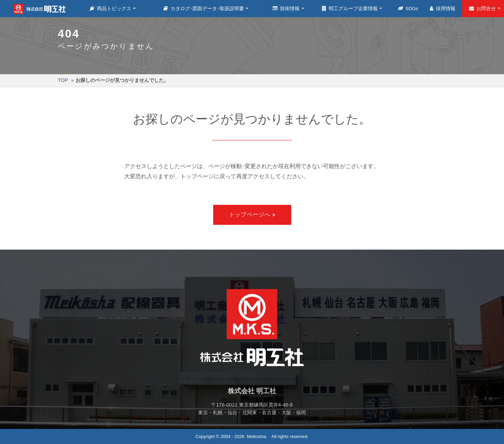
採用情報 (443, 8)
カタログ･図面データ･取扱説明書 (204, 8)
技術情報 (287, 8)
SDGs (408, 8)
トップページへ (250, 214)
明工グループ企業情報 (350, 8)
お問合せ (483, 8)
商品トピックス (111, 8)
